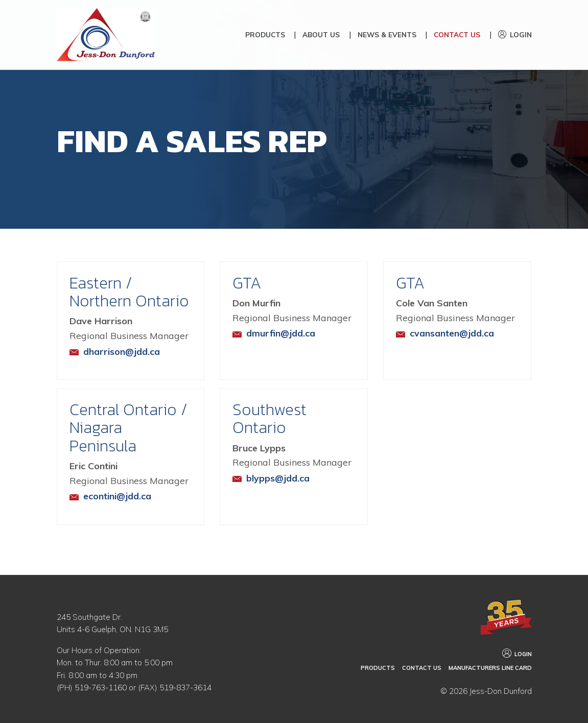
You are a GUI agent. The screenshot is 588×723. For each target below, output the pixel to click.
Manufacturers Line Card (491, 668)
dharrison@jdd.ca (122, 361)
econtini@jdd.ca (117, 506)
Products (265, 34)
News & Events (387, 34)
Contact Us (457, 34)
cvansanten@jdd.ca (452, 342)
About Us (321, 34)
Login (521, 34)
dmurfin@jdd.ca (281, 342)
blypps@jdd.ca (278, 487)
